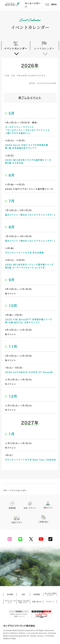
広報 (23, 594)
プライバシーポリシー (10, 602)
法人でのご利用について (50, 594)
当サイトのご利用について (23, 602)
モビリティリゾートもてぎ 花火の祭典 (24, 253)
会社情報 (10, 594)
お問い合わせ (37, 602)
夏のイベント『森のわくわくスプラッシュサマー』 (31, 215)
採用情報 (37, 594)
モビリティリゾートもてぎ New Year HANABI (31, 460)
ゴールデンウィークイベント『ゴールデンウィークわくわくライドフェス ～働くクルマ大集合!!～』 (27, 130)
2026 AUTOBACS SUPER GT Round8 (29, 372)
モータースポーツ (33, 5)
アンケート (50, 602)
